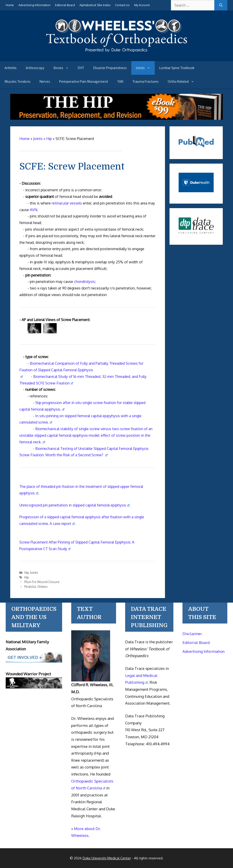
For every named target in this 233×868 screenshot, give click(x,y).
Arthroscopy (35, 68)
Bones (63, 68)
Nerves (45, 82)
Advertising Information (34, 5)
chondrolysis (84, 282)
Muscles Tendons (18, 82)
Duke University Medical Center (107, 858)
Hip (27, 572)
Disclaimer (192, 634)
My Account (142, 5)
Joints (145, 68)
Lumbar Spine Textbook (177, 68)
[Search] (221, 5)
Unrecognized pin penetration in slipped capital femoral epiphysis (74, 505)
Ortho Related (183, 82)
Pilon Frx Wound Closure (42, 582)
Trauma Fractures (146, 82)
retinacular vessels (67, 203)
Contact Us (122, 5)
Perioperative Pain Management (84, 82)
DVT (81, 68)
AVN (33, 210)
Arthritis (11, 68)
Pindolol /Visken (36, 587)
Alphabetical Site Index (95, 5)
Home (10, 5)
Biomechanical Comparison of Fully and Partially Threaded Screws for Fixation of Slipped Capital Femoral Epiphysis (81, 369)
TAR (120, 82)
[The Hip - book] (116, 118)
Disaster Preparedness (110, 68)
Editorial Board (65, 5)
